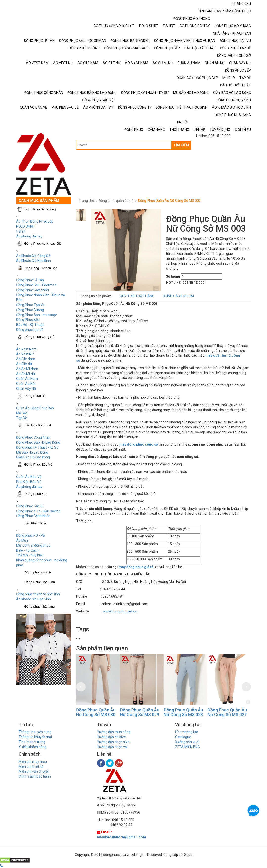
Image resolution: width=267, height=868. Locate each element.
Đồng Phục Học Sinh (40, 582)
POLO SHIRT (26, 226)
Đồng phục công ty (38, 572)
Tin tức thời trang (32, 742)
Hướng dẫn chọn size (113, 742)
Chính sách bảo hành (35, 776)
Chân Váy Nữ (26, 389)
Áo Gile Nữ (24, 364)
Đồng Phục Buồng (30, 310)
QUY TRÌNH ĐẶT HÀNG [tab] (137, 296)
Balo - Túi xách (27, 550)
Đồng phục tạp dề (30, 330)
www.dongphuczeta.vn (121, 611)
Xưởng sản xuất (187, 742)
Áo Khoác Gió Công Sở (33, 256)
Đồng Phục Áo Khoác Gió (43, 244)
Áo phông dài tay (29, 487)
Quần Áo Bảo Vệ (29, 477)
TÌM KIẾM (181, 145)
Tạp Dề (22, 418)
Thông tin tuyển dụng (35, 732)
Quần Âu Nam (27, 379)
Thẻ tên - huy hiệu (30, 555)
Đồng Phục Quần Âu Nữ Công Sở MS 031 (96, 712)
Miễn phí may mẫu (33, 762)
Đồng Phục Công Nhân (33, 437)
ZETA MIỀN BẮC (187, 747)
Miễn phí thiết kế (31, 767)
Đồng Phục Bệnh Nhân (33, 516)
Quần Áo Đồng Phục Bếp (35, 408)
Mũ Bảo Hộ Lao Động (32, 452)
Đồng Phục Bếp (28, 320)
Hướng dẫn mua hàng (114, 732)
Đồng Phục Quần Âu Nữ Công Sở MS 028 (227, 712)
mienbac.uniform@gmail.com (122, 837)
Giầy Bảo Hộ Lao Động (33, 457)
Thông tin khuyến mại (35, 737)
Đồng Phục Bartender (33, 290)
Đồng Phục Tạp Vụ (30, 305)
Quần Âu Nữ (25, 384)
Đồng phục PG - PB (31, 535)
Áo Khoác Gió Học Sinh (33, 261)
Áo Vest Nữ (25, 354)
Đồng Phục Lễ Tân (30, 280)
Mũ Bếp (22, 413)
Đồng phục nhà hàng (40, 606)
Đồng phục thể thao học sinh (38, 594)
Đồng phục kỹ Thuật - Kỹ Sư (37, 447)
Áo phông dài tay (29, 236)
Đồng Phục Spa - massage (37, 315)
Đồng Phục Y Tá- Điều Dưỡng (38, 511)
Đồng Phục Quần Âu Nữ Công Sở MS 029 (183, 712)
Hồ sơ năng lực (186, 732)
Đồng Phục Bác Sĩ (30, 506)
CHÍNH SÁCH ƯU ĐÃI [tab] (178, 296)
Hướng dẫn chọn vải (112, 747)
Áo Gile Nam (26, 359)
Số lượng (173, 276)
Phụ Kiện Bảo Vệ (29, 482)
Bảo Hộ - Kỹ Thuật (30, 325)
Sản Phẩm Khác (36, 523)
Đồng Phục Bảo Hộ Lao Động (38, 442)
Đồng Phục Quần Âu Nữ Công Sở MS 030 (140, 712)
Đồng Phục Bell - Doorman (36, 285)
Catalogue (183, 737)
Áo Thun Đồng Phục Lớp (35, 221)
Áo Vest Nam (26, 349)
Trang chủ (86, 201)
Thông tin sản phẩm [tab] (96, 296)
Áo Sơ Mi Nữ (26, 374)
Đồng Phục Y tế (36, 494)
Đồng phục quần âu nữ (116, 201)
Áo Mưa (22, 540)
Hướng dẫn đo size (111, 737)
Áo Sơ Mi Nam (27, 369)
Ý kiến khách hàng (33, 747)
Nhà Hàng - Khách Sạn (41, 268)
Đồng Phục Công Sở (39, 337)
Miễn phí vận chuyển (34, 771)
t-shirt (21, 231)
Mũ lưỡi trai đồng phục (33, 545)
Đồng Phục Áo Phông (40, 209)
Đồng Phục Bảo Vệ (38, 464)
